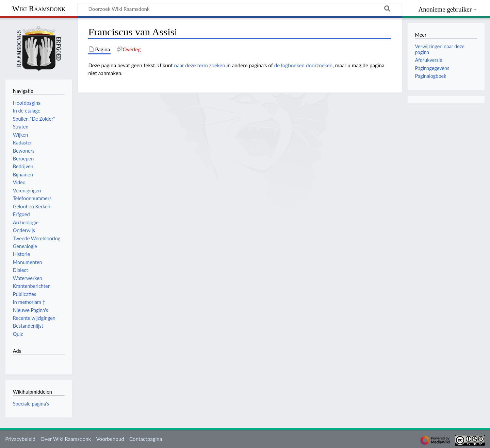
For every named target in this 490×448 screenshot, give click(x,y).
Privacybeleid (20, 439)
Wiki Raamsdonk (39, 9)
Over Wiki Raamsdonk (66, 439)
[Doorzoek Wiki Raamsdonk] (240, 8)
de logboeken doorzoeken (304, 65)
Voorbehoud (110, 439)
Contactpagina (146, 439)
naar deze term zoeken (200, 65)
